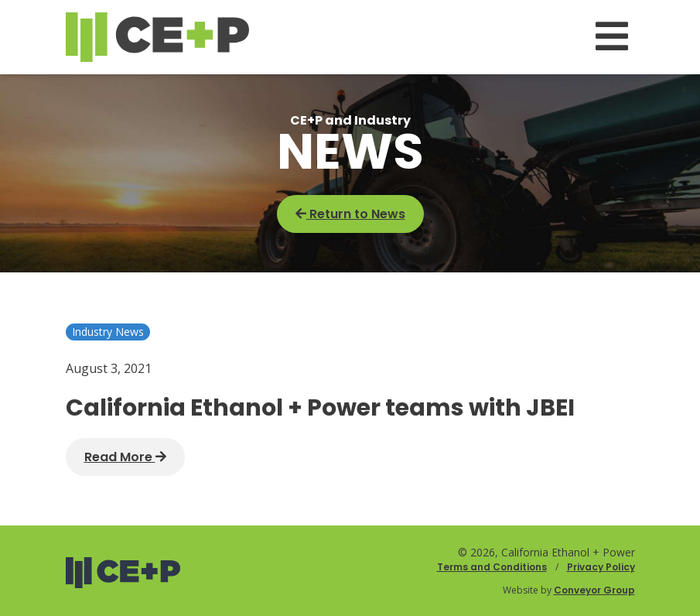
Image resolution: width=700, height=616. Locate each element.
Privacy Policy (601, 567)
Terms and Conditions (492, 567)
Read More (125, 457)
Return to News (350, 214)
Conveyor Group (594, 590)
